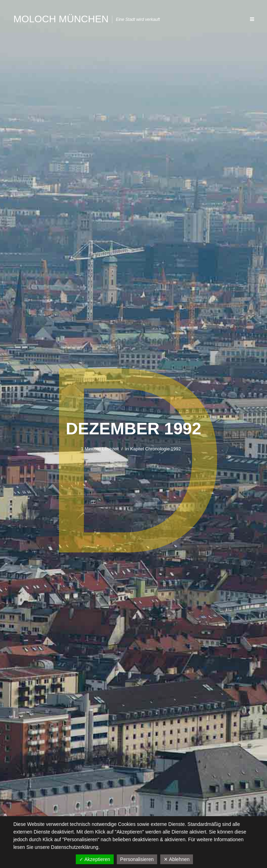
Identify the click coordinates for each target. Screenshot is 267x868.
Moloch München (61, 19)
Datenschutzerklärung (75, 847)
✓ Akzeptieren (95, 859)
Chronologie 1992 (163, 449)
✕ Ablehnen (177, 859)
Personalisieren (137, 859)
